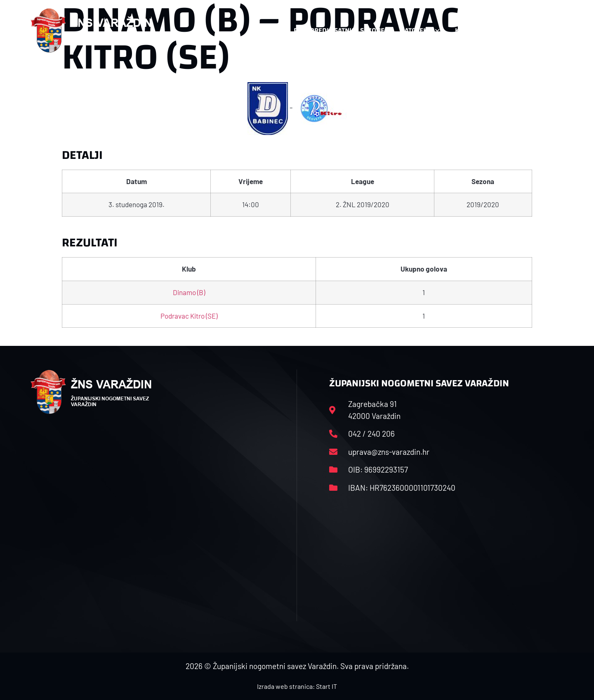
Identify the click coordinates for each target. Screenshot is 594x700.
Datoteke (420, 31)
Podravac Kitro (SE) (189, 316)
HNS (272, 30)
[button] (547, 31)
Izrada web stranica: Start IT (297, 686)
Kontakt (473, 31)
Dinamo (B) (189, 292)
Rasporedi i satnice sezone (339, 30)
